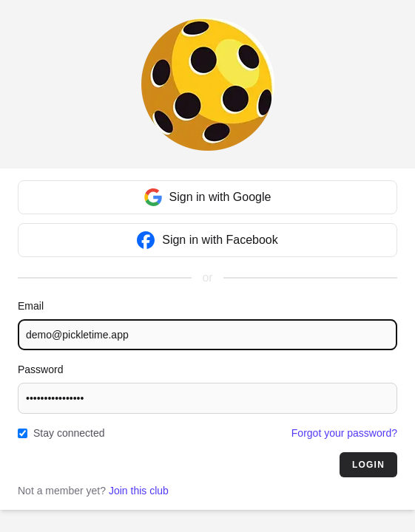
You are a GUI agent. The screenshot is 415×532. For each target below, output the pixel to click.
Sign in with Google (208, 197)
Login (368, 465)
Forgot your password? (344, 433)
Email (31, 306)
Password (40, 369)
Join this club (139, 491)
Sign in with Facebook (207, 240)
